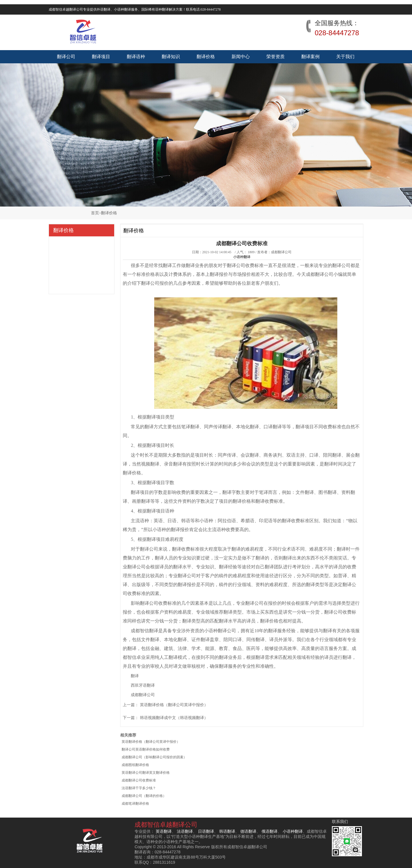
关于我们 (345, 57)
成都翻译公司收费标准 (139, 780)
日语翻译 (206, 831)
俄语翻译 (270, 831)
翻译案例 (310, 57)
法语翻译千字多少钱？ (139, 788)
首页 (95, 213)
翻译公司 (66, 57)
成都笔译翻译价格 (135, 804)
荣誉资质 (276, 57)
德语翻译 (248, 831)
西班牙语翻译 (143, 685)
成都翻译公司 (281, 252)
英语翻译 (164, 831)
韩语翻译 (227, 831)
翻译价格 (206, 57)
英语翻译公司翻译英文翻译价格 (146, 773)
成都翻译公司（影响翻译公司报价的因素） (154, 757)
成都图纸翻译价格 (135, 765)
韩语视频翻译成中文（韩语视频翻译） (174, 718)
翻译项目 (101, 57)
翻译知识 (171, 57)
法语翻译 (185, 831)
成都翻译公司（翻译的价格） (144, 796)
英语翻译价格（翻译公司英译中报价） (174, 705)
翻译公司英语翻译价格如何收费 (146, 749)
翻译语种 (136, 57)
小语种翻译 (293, 831)
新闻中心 (241, 57)
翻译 (135, 676)
